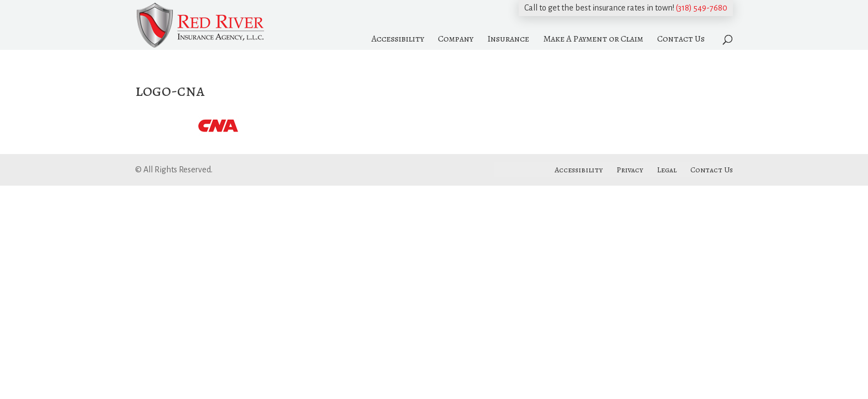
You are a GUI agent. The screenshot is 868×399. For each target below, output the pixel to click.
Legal (667, 170)
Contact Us (681, 39)
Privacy (630, 170)
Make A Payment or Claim (593, 39)
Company (456, 39)
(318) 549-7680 (702, 8)
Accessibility (398, 39)
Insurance (508, 39)
